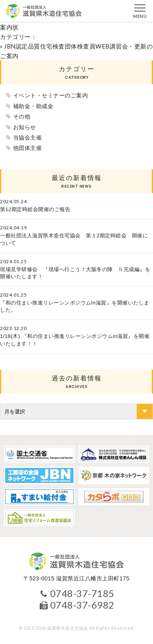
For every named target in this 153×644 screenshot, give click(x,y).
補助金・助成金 (33, 106)
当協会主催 (28, 138)
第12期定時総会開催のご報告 (35, 209)
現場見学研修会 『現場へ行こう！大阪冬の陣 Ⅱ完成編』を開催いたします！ (75, 273)
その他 (22, 116)
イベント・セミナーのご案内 (51, 95)
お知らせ (25, 127)
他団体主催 (28, 148)
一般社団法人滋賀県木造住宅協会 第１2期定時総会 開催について (74, 239)
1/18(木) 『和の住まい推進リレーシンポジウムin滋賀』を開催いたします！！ (75, 340)
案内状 (9, 27)
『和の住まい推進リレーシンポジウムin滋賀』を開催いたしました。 (75, 306)
